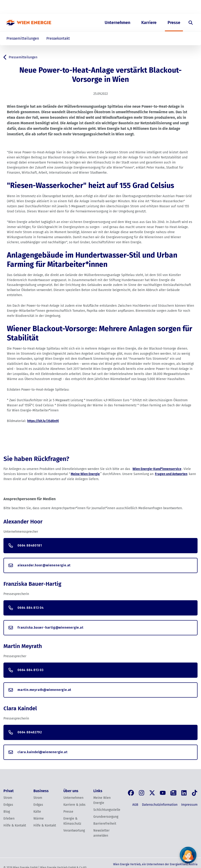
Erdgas (8, 805)
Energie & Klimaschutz (72, 821)
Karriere (149, 23)
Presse (174, 23)
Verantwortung (74, 831)
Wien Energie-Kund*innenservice (157, 469)
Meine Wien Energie (85, 474)
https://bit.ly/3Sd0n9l (43, 421)
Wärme (39, 819)
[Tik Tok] (195, 793)
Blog (7, 812)
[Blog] (173, 793)
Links (98, 791)
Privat (110, 7)
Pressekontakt (58, 38)
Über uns (149, 7)
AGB (135, 805)
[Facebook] (131, 793)
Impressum (189, 805)
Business (128, 7)
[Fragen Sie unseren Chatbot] (188, 855)
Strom (8, 798)
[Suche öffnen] (191, 23)
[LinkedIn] (184, 793)
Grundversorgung (106, 817)
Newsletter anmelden (101, 833)
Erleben (9, 819)
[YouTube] (163, 793)
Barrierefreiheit (105, 824)
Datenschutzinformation (160, 805)
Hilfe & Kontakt (15, 825)
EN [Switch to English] (173, 7)
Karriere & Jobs (74, 805)
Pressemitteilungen (23, 38)
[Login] (188, 7)
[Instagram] (142, 793)
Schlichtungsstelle (106, 810)
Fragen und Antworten (171, 474)
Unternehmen (117, 23)
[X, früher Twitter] (152, 793)
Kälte (37, 812)
